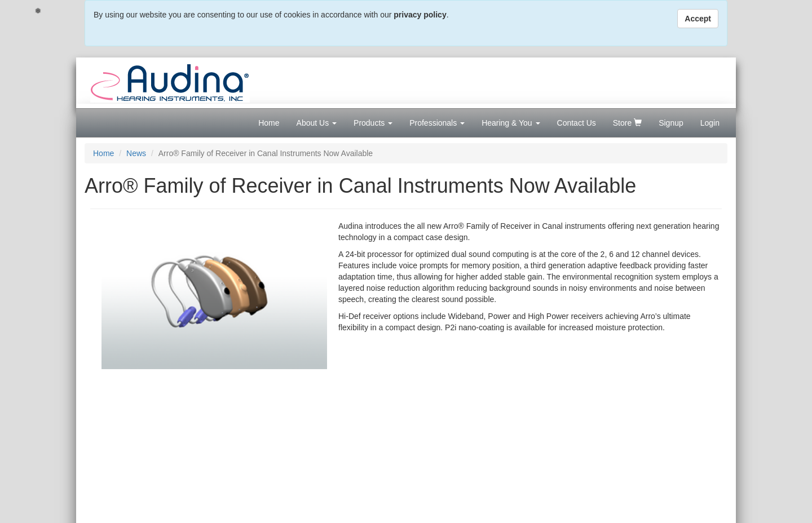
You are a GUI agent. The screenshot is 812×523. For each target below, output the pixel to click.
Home (269, 123)
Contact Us (577, 123)
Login (710, 123)
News (136, 153)
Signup (671, 123)
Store (627, 123)
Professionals (437, 123)
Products (373, 123)
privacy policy (420, 15)
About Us (317, 123)
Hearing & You (511, 123)
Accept (698, 19)
